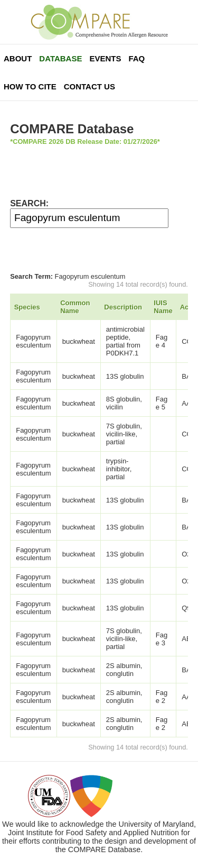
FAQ (136, 58)
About (18, 58)
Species (27, 307)
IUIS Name (163, 307)
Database (60, 58)
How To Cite (30, 86)
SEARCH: (29, 203)
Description (123, 307)
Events (105, 58)
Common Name (75, 307)
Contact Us (89, 86)
